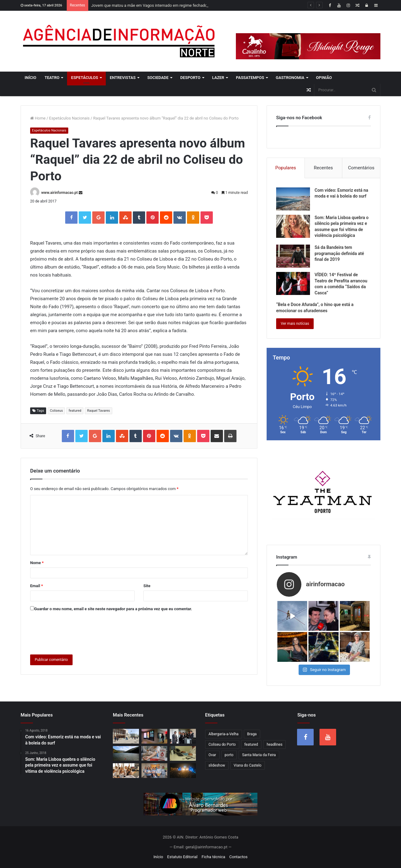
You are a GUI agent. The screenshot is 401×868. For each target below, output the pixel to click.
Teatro (52, 78)
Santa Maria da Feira (259, 755)
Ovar (212, 755)
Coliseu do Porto (222, 744)
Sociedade (158, 78)
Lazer (218, 78)
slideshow (217, 765)
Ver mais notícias (295, 324)
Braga (252, 734)
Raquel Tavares (98, 411)
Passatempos (250, 78)
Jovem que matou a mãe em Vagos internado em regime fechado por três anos (162, 5)
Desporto (190, 78)
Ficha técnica (214, 857)
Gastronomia (290, 78)
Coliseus (56, 411)
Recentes (324, 168)
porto (229, 755)
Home (38, 118)
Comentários (361, 168)
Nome (37, 563)
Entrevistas (123, 78)
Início (30, 78)
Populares (286, 168)
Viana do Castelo (248, 765)
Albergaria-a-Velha (224, 734)
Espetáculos (85, 78)
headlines (274, 744)
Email (37, 586)
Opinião (324, 78)
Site (147, 586)
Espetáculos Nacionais (69, 118)
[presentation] (77, 632)
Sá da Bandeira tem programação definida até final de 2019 (339, 253)
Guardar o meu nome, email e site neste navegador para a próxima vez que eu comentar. (113, 609)
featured (75, 411)
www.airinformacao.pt (60, 193)
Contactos (238, 857)
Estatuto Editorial (183, 857)
